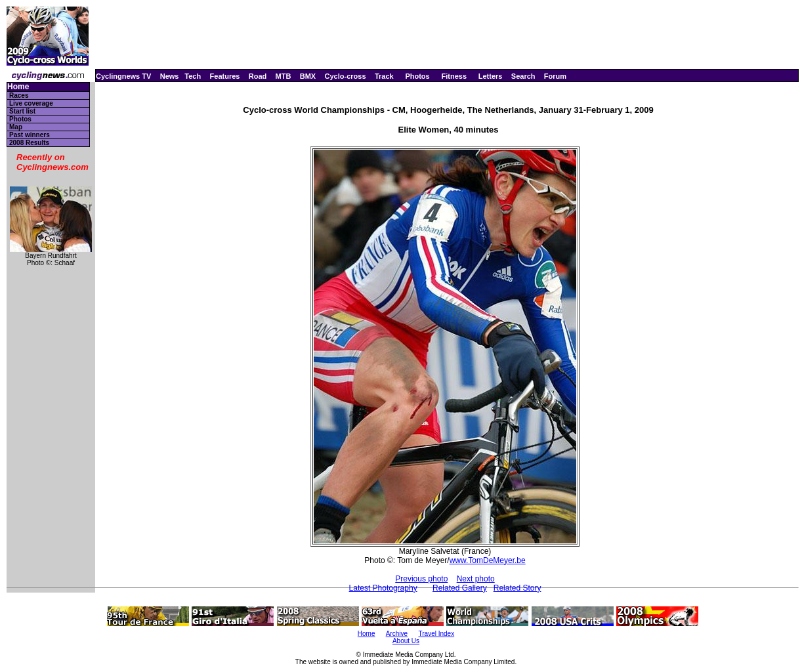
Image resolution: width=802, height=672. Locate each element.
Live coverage (31, 103)
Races (19, 95)
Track (384, 76)
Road (258, 76)
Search (523, 76)
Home (18, 87)
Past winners (30, 135)
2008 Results (29, 143)
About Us (406, 641)
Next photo (476, 579)
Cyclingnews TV (123, 76)
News (170, 76)
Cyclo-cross (346, 76)
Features (225, 76)
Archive (397, 634)
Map (16, 127)
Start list (22, 111)
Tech (193, 76)
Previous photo (421, 579)
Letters (491, 76)
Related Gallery (460, 588)
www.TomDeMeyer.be (488, 560)
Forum (555, 76)
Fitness (454, 76)
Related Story (517, 588)
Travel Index (437, 634)
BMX (308, 76)
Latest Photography (383, 588)
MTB (284, 76)
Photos (417, 76)
